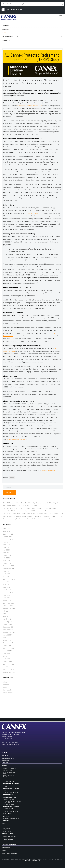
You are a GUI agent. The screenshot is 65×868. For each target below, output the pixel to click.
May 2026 (6, 529)
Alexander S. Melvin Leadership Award (13, 855)
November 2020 (9, 579)
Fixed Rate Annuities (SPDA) (12, 801)
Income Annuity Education (11, 818)
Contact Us (6, 40)
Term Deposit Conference (10, 854)
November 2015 (8, 664)
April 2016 (6, 659)
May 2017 (6, 638)
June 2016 (6, 654)
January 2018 (7, 624)
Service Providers (8, 830)
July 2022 (6, 558)
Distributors (6, 828)
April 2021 (6, 574)
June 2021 (6, 571)
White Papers (8, 693)
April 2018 (6, 616)
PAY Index (7, 810)
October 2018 (8, 606)
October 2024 (8, 539)
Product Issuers (7, 827)
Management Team (10, 36)
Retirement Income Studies (10, 852)
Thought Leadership (9, 844)
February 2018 (8, 622)
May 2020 (6, 584)
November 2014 (8, 669)
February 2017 (8, 643)
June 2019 (6, 595)
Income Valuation (9, 808)
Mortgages (6, 777)
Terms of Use (43, 859)
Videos (4, 851)
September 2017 (9, 632)
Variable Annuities (9, 804)
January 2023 (8, 555)
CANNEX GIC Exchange (10, 771)
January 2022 (8, 563)
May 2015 (6, 667)
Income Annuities (9, 781)
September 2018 (9, 608)
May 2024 (6, 545)
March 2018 (7, 619)
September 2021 (9, 569)
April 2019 (6, 598)
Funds (6, 786)
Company (5, 26)
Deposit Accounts (9, 775)
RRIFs (5, 774)
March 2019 (7, 600)
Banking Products (9, 768)
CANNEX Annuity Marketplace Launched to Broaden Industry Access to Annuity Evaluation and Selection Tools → (48, 706)
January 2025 (8, 537)
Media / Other (7, 831)
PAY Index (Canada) (10, 791)
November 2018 (9, 603)
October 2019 (8, 592)
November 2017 (8, 630)
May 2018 (6, 614)
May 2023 (6, 550)
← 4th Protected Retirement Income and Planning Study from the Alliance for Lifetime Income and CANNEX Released (18, 706)
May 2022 (6, 561)
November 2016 (9, 648)
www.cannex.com (48, 470)
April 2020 (6, 587)
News (4, 33)
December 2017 (9, 627)
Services (5, 762)
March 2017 (7, 640)
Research (6, 687)
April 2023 (6, 553)
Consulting (7, 814)
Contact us (36, 861)
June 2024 (7, 542)
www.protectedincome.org (17, 439)
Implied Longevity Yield (11, 792)
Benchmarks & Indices (11, 788)
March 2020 (7, 590)
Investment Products (11, 784)
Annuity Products (10, 779)
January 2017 (7, 646)
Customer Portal (14, 10)
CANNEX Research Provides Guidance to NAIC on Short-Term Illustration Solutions (33, 514)
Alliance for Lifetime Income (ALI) (29, 106)
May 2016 (6, 656)
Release (12, 477)
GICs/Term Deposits (9, 772)
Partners (5, 821)
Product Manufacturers (9, 837)
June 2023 (7, 547)
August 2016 (7, 651)
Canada (5, 765)
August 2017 (7, 635)
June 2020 (7, 582)
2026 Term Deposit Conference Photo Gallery (20, 506)
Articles (4, 849)
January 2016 (7, 661)
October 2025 (8, 534)
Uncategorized (8, 690)
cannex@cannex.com (13, 744)
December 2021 (9, 566)
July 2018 (6, 611)
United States (8, 795)
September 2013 (9, 672)
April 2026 (6, 531)
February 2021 (8, 576)
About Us (6, 29)
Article (5, 682)
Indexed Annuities (9, 803)
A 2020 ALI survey (33, 213)
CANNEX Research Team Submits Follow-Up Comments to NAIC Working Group (32, 503)
